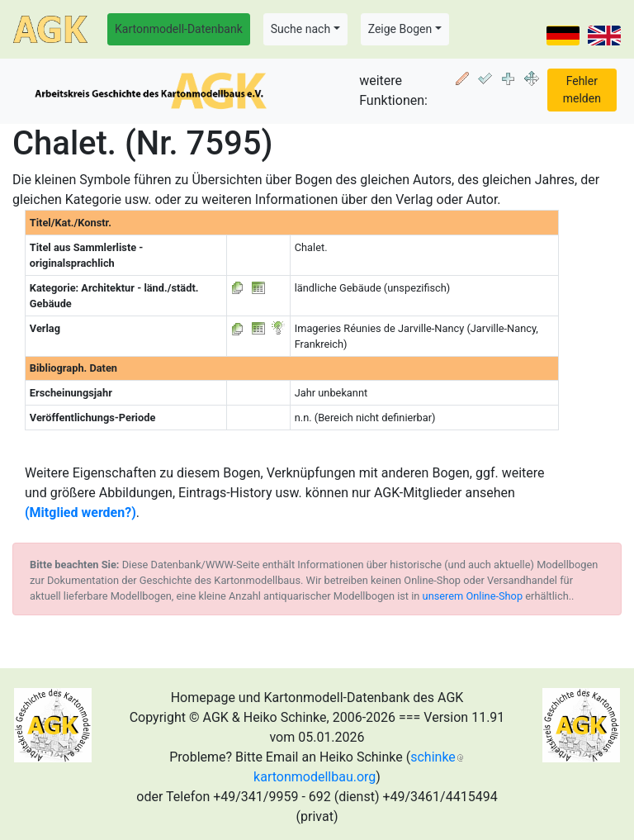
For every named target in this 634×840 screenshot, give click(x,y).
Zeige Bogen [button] (400, 29)
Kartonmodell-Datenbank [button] (179, 29)
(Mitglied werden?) (80, 513)
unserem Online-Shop (473, 596)
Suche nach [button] (300, 29)
